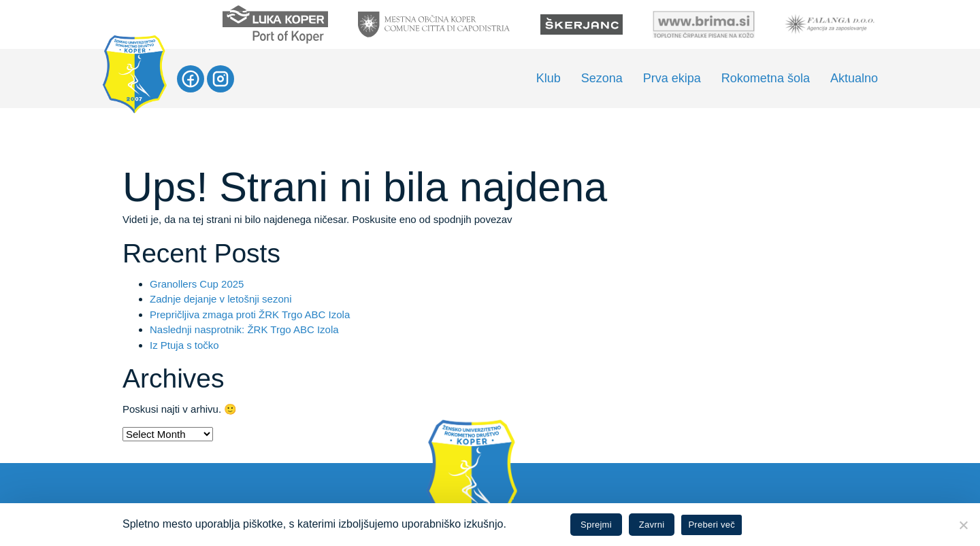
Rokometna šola (766, 78)
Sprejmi (596, 525)
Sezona (602, 78)
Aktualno (854, 78)
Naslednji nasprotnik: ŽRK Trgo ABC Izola (244, 329)
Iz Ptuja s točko (184, 345)
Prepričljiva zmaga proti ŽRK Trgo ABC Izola (250, 314)
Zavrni (652, 525)
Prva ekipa (672, 78)
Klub (549, 78)
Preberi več (712, 525)
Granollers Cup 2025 (197, 284)
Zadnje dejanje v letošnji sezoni (220, 299)
